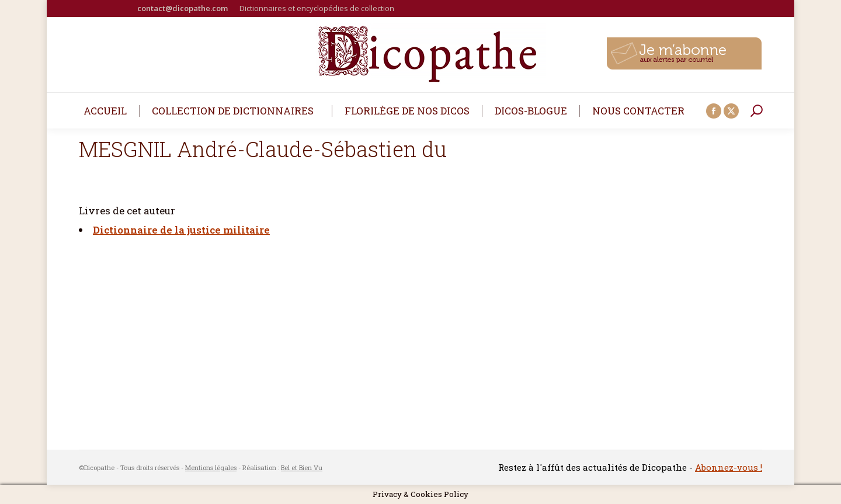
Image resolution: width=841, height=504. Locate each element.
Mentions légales (211, 467)
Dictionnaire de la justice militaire (181, 230)
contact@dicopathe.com (183, 8)
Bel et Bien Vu (302, 467)
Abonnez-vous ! (729, 467)
